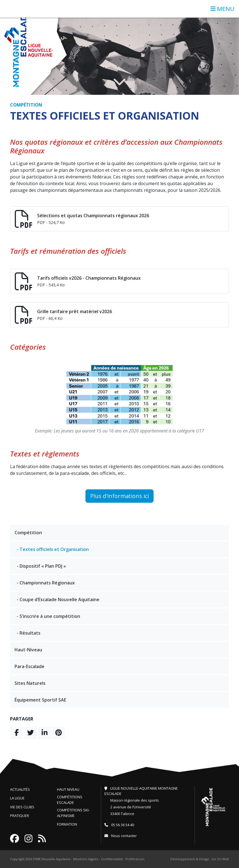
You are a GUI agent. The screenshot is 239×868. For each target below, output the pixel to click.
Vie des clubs (22, 807)
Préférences (135, 859)
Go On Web (220, 859)
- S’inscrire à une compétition (48, 616)
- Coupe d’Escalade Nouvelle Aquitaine (58, 599)
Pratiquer (20, 816)
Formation (67, 824)
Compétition (28, 533)
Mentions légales (86, 859)
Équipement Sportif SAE (40, 700)
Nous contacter (121, 836)
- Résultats (29, 633)
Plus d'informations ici (120, 496)
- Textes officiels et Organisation (53, 549)
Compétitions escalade (70, 800)
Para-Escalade (29, 666)
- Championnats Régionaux (46, 583)
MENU (223, 9)
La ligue (17, 798)
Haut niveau (68, 789)
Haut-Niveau (28, 650)
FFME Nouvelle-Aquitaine (52, 859)
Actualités (20, 789)
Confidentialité (112, 859)
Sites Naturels (30, 683)
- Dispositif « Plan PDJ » (41, 566)
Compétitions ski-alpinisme (73, 813)
